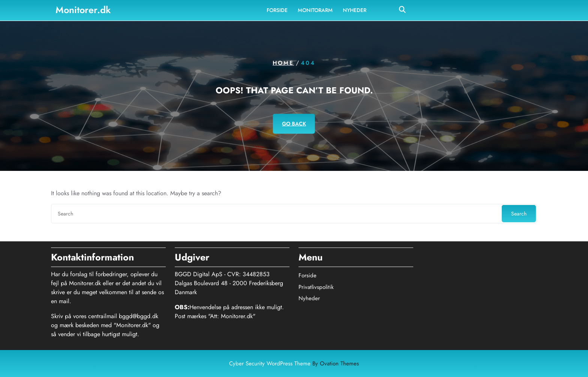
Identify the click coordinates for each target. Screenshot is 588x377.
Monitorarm (315, 10)
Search (519, 214)
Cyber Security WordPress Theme (294, 364)
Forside (277, 10)
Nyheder (355, 10)
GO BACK (294, 123)
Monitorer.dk (83, 9)
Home (283, 63)
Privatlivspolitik (316, 285)
